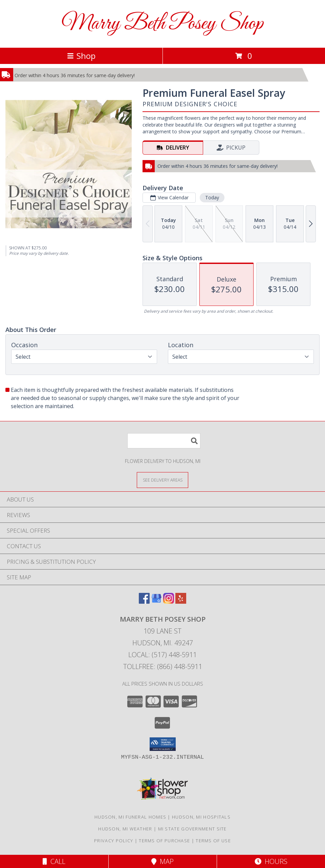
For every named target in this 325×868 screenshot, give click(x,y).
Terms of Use (213, 841)
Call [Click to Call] (54, 861)
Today (212, 197)
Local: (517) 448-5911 (162, 655)
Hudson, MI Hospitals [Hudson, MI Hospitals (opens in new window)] (201, 817)
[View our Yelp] (181, 602)
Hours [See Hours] (271, 861)
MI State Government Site (192, 829)
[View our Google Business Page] (156, 602)
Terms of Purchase (164, 841)
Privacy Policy (114, 841)
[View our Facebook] (144, 602)
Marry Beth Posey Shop (162, 24)
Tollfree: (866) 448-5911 (163, 666)
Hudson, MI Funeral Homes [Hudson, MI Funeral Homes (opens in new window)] (130, 817)
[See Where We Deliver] (162, 480)
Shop (81, 56)
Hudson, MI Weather (125, 829)
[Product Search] (164, 441)
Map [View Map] (162, 861)
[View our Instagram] (169, 602)
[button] (163, 744)
